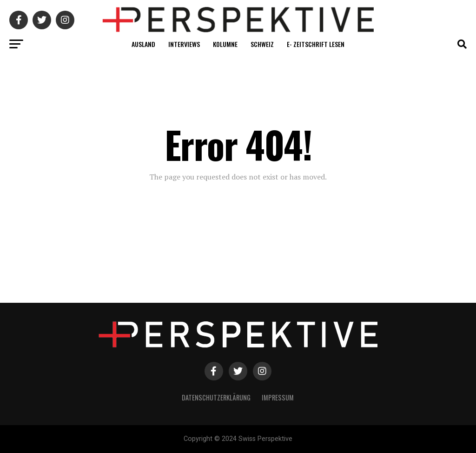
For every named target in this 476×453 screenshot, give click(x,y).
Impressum (278, 397)
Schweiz (262, 44)
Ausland (143, 44)
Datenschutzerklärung (216, 397)
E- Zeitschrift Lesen (316, 44)
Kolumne (225, 44)
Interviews (184, 44)
